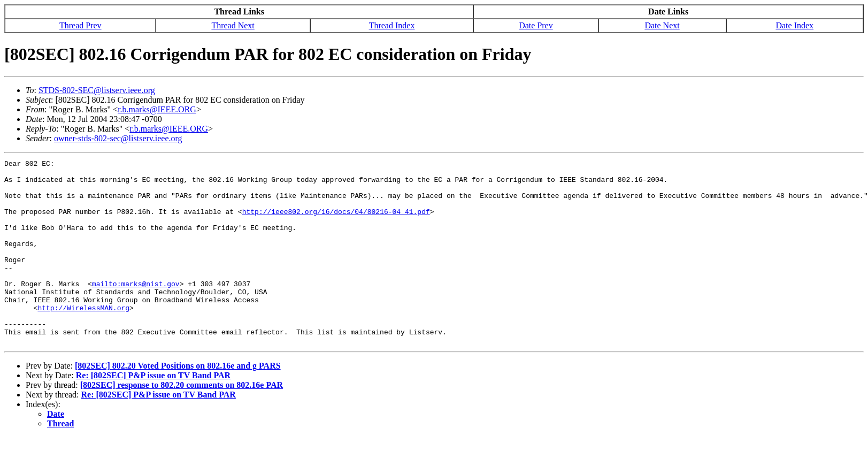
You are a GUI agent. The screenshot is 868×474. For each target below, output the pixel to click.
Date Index (794, 25)
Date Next (662, 25)
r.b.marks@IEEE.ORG (157, 109)
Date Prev (536, 25)
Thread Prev (80, 25)
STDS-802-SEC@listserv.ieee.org (97, 90)
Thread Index (392, 25)
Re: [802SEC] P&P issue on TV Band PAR (153, 412)
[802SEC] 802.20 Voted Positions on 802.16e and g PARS (178, 403)
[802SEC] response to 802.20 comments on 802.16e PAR (182, 422)
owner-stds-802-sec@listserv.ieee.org (118, 138)
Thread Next (233, 25)
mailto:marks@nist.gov (136, 309)
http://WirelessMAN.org (83, 338)
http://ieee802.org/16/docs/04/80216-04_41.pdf (336, 223)
